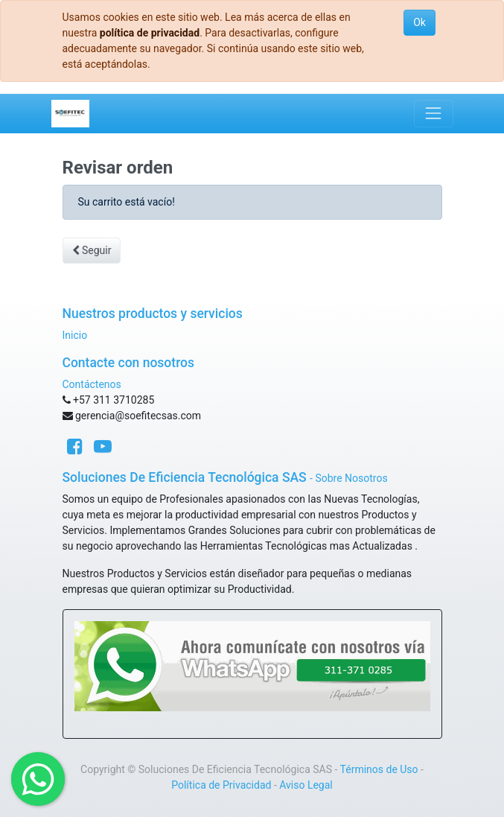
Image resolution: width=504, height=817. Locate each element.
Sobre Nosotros (351, 478)
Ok (420, 22)
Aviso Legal (306, 785)
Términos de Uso (379, 769)
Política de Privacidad (221, 785)
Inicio (75, 335)
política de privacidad (150, 33)
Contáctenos (92, 384)
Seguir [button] (92, 250)
